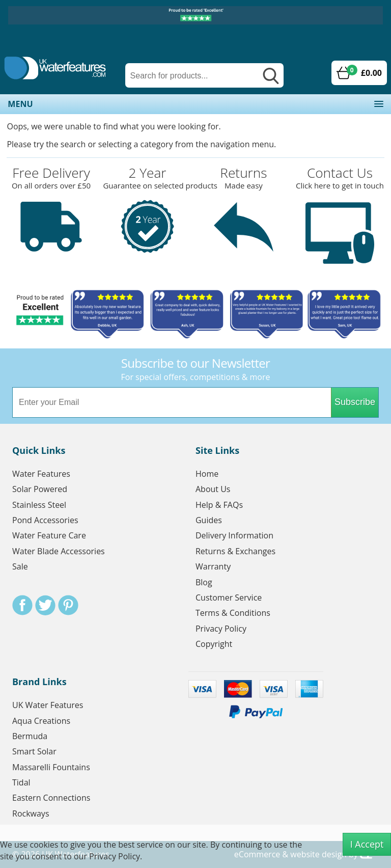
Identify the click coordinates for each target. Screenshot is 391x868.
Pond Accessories (45, 520)
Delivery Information (234, 535)
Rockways (31, 813)
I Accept (367, 844)
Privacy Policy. (116, 856)
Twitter (45, 605)
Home (207, 474)
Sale (20, 566)
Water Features (41, 474)
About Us (213, 489)
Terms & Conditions (233, 613)
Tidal (21, 782)
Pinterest (68, 605)
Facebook (22, 605)
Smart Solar (34, 751)
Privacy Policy (221, 629)
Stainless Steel (39, 505)
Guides (209, 520)
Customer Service (229, 598)
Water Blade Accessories (59, 551)
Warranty (213, 566)
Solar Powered (40, 489)
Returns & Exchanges (235, 551)
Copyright (214, 644)
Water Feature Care (49, 535)
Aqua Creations (41, 721)
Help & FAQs (219, 505)
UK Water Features (48, 705)
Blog (204, 582)
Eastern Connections (51, 798)
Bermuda (30, 736)
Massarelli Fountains (51, 767)
